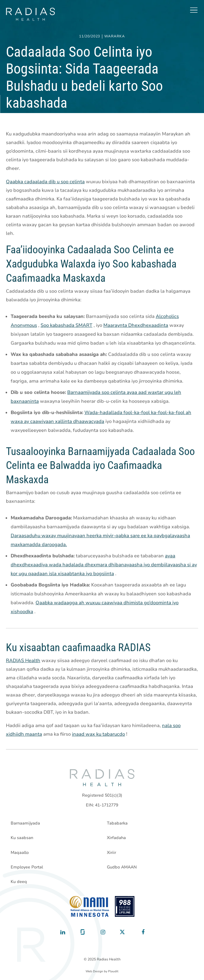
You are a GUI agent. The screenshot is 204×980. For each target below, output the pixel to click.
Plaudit (113, 971)
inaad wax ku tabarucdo (98, 734)
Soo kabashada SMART (66, 325)
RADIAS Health (23, 661)
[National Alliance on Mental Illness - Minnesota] (89, 906)
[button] (194, 10)
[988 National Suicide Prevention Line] (125, 906)
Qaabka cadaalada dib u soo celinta (45, 182)
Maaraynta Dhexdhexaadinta (136, 325)
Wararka (115, 36)
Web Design (94, 971)
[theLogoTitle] (30, 14)
